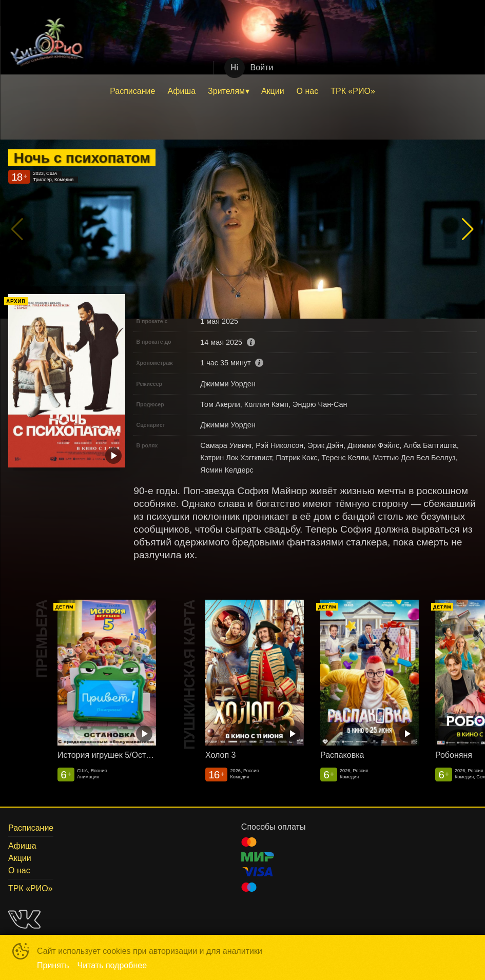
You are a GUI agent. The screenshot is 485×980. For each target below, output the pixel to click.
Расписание (132, 91)
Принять (53, 965)
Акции (273, 91)
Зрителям (226, 91)
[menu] (242, 91)
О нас (308, 91)
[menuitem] (132, 91)
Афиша (181, 91)
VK (24, 919)
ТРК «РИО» (353, 91)
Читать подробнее (112, 965)
